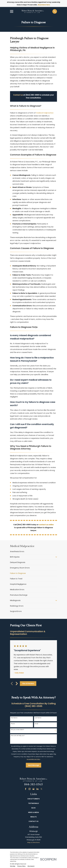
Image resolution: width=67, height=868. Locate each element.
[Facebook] (26, 789)
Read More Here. (44, 5)
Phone (13, 724)
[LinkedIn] (37, 789)
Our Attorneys (33, 799)
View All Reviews (28, 684)
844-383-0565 (33, 785)
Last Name (38, 718)
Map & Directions (33, 842)
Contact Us (33, 821)
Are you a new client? (17, 730)
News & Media (34, 812)
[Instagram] (30, 789)
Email (36, 724)
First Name (14, 718)
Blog (33, 808)
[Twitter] (41, 789)
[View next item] (17, 684)
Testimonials (33, 803)
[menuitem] (33, 552)
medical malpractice (45, 113)
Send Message (33, 765)
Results (33, 817)
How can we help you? (18, 736)
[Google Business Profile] (33, 789)
